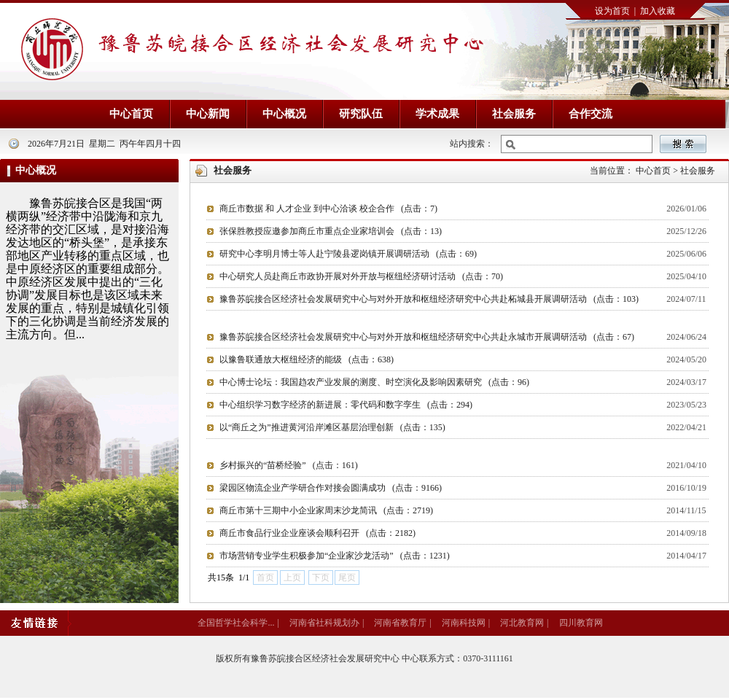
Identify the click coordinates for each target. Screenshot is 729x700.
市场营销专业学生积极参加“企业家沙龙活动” (335, 556)
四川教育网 (581, 623)
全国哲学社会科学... (236, 623)
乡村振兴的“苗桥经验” (289, 465)
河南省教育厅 (400, 623)
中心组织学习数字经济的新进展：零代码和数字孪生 (346, 405)
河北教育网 (522, 623)
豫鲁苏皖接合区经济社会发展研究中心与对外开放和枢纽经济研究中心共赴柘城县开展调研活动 (429, 299)
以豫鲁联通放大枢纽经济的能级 (307, 359)
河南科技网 (464, 623)
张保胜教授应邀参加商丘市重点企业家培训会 (331, 231)
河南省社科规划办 (324, 623)
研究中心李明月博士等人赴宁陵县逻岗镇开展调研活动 (348, 254)
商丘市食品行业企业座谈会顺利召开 (317, 533)
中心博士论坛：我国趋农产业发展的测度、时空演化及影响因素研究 (374, 382)
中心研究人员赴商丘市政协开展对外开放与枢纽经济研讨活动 (361, 276)
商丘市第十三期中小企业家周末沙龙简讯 (326, 510)
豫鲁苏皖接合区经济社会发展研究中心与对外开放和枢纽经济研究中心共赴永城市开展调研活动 (427, 337)
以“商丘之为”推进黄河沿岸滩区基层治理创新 (332, 427)
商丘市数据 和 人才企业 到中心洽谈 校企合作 (328, 209)
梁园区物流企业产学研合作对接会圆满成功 (331, 488)
